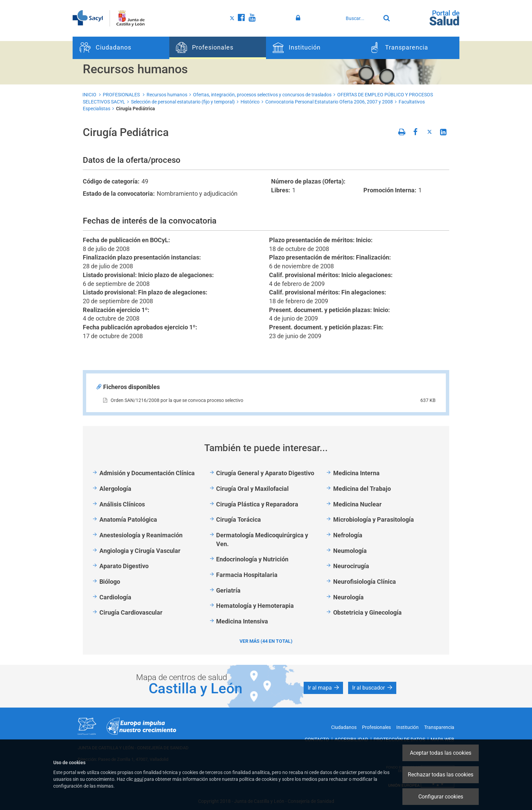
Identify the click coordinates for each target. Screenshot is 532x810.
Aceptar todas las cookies (441, 753)
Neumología (350, 551)
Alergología (115, 489)
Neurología (348, 597)
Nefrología (348, 535)
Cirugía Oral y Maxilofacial (252, 489)
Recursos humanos (167, 95)
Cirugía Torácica (239, 519)
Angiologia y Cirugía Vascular (140, 551)
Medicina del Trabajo (362, 489)
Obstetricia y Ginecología (367, 612)
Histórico (250, 102)
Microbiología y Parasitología (374, 519)
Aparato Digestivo (124, 566)
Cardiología (115, 597)
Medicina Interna (356, 473)
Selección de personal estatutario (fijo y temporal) (183, 102)
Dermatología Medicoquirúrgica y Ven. (262, 539)
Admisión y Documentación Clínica (147, 473)
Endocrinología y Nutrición (252, 559)
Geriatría (228, 590)
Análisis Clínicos (122, 504)
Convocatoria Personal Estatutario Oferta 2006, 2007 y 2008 (329, 102)
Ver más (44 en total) (266, 641)
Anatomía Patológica (128, 519)
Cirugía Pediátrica (136, 109)
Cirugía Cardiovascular (131, 612)
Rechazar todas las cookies (441, 775)
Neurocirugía (351, 566)
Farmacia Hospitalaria (247, 575)
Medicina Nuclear (357, 504)
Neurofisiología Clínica (365, 582)
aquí (139, 779)
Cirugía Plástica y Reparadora (257, 504)
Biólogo (110, 582)
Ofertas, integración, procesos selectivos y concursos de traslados (262, 95)
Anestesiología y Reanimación (141, 535)
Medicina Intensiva (242, 621)
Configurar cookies (441, 797)
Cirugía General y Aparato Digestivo (265, 473)
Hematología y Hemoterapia (255, 606)
